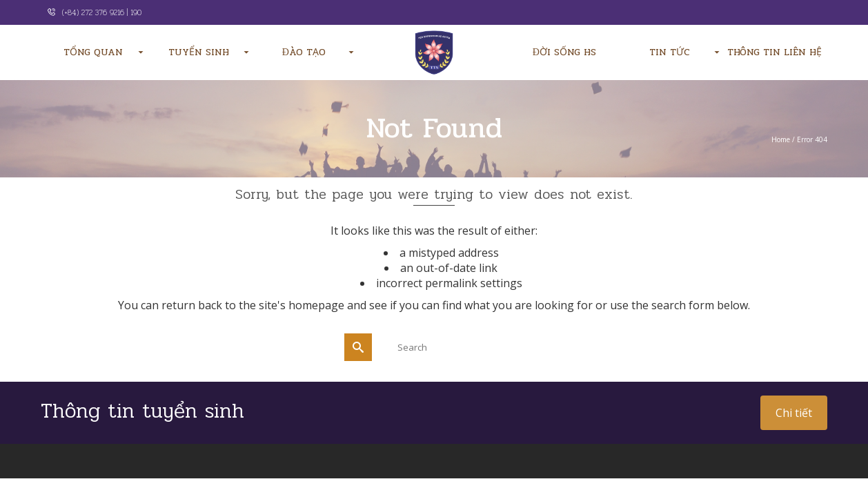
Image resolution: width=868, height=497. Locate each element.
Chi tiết (794, 413)
